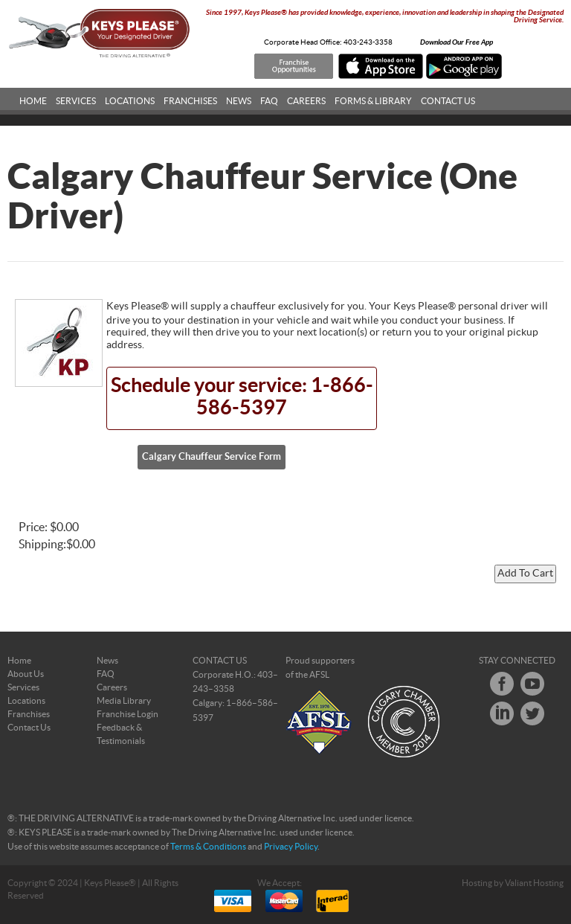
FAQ (269, 101)
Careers (306, 101)
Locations (130, 101)
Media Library (124, 701)
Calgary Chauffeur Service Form (212, 457)
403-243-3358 (368, 42)
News (239, 101)
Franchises (190, 101)
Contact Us (448, 101)
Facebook (502, 684)
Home (33, 101)
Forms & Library (373, 101)
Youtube (532, 684)
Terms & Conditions (208, 847)
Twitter (532, 713)
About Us (26, 674)
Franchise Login (128, 714)
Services (76, 101)
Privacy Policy (291, 847)
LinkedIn (502, 713)
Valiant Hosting (534, 883)
